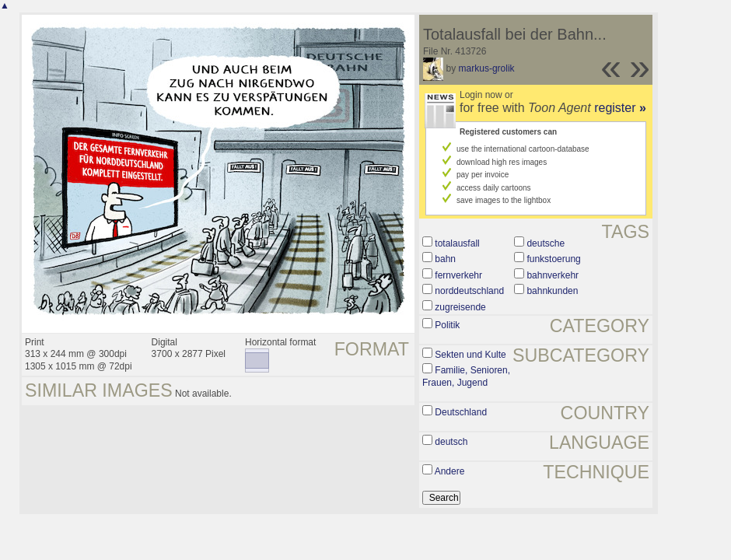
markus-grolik (487, 68)
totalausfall (457, 243)
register (620, 108)
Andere (450, 471)
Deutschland (461, 412)
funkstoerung (553, 259)
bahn (445, 259)
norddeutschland (469, 291)
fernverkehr (458, 275)
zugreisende (460, 307)
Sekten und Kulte (470, 355)
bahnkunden (552, 291)
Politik (447, 325)
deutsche (546, 243)
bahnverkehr (553, 275)
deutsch (451, 442)
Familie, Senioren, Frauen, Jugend (466, 376)
